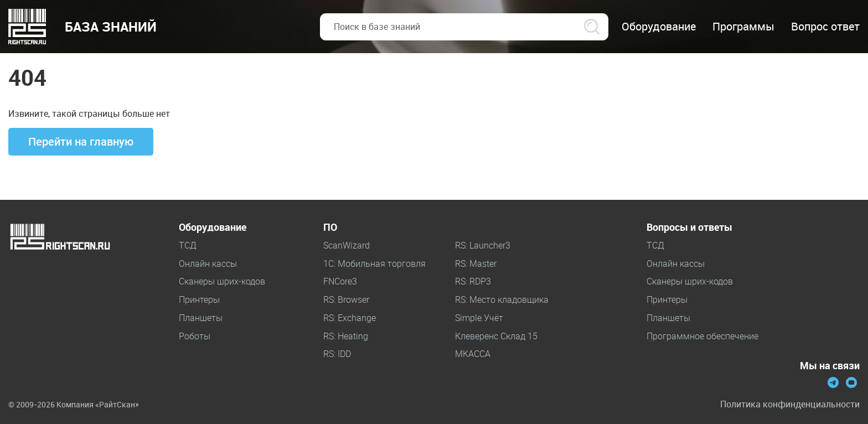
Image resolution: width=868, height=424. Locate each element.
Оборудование (213, 227)
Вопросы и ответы (689, 227)
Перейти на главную (81, 142)
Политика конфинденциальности (790, 404)
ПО (330, 227)
